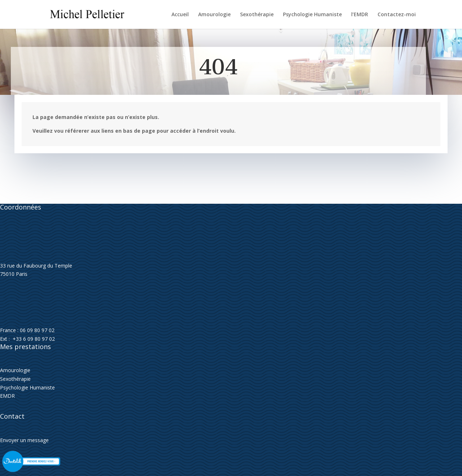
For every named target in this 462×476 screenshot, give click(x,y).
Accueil (180, 15)
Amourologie (214, 15)
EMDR (7, 396)
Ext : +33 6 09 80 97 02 (27, 339)
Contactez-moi (397, 15)
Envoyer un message (24, 440)
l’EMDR (360, 15)
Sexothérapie (257, 15)
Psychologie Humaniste (312, 15)
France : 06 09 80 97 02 (27, 330)
